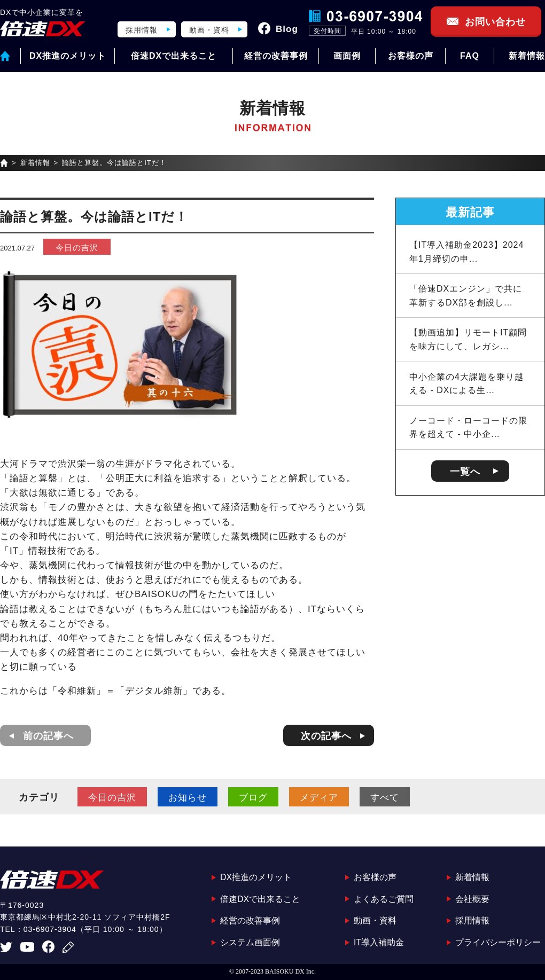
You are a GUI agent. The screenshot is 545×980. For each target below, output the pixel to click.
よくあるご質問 (384, 899)
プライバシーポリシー (498, 942)
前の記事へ (48, 736)
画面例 (347, 56)
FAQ (470, 56)
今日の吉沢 (77, 248)
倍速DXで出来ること (174, 56)
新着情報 (527, 56)
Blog (287, 29)
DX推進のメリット (68, 56)
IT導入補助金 (379, 942)
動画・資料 (209, 30)
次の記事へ (326, 736)
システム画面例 (250, 942)
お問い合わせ (495, 22)
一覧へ (465, 472)
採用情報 (142, 30)
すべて (385, 798)
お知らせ (188, 798)
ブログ (253, 798)
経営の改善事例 (276, 56)
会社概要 (472, 899)
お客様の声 (411, 56)
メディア (319, 798)
